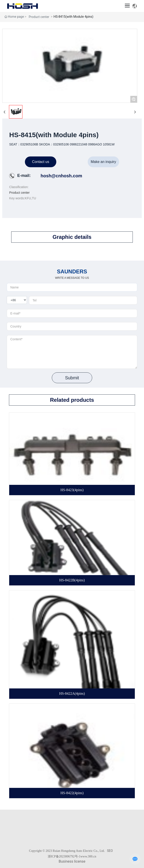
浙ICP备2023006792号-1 (64, 856)
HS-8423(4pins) (72, 490)
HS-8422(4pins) (72, 793)
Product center (39, 17)
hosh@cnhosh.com (61, 176)
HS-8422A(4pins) (72, 693)
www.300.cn (88, 856)
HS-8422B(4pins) (72, 580)
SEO (110, 851)
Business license (72, 861)
